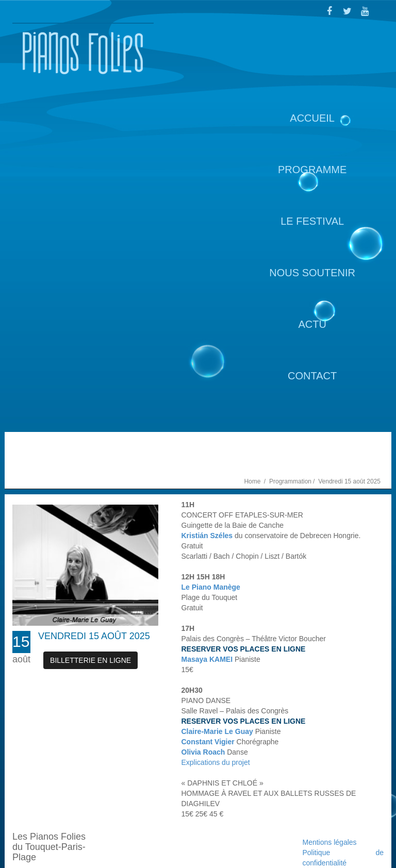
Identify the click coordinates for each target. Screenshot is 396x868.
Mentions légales (330, 842)
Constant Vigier (208, 742)
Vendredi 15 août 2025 (94, 636)
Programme (312, 170)
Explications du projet (216, 762)
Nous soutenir (312, 273)
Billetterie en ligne (90, 660)
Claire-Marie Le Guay (217, 731)
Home (253, 481)
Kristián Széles (207, 536)
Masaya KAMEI (207, 659)
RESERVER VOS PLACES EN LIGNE (244, 649)
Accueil (312, 118)
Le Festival (312, 221)
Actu (312, 324)
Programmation (290, 481)
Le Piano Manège (211, 587)
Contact (312, 376)
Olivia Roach (203, 752)
